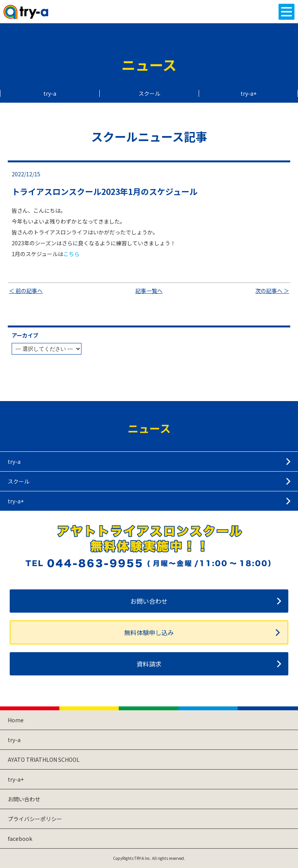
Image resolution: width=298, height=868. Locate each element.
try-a (50, 93)
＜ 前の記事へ (26, 291)
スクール (149, 93)
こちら (71, 254)
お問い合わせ (149, 601)
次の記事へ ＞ (272, 291)
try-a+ (249, 93)
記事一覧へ (149, 291)
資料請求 (149, 664)
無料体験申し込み (149, 632)
